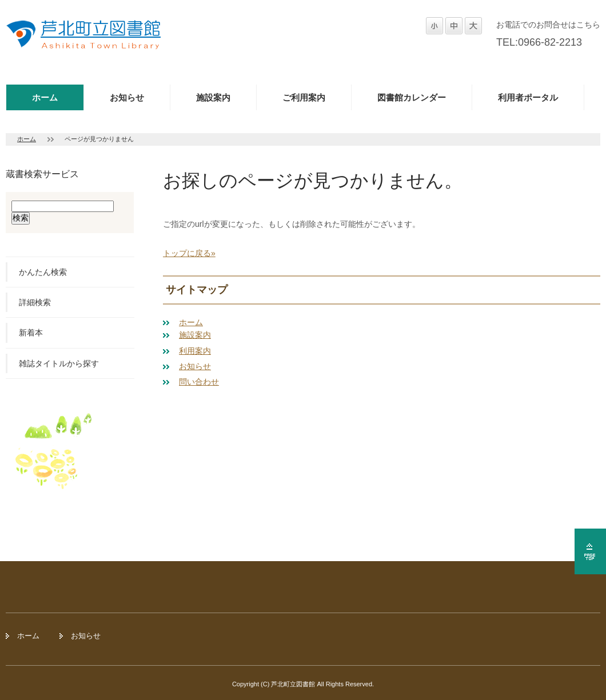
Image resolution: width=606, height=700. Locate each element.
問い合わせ (199, 382)
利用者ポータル (528, 97)
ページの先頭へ (590, 551)
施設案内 (213, 97)
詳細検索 (35, 302)
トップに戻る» (189, 253)
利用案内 (195, 351)
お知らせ (127, 97)
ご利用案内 (304, 97)
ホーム (45, 97)
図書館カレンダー (412, 97)
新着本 (31, 333)
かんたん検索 (43, 272)
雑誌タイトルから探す (59, 363)
